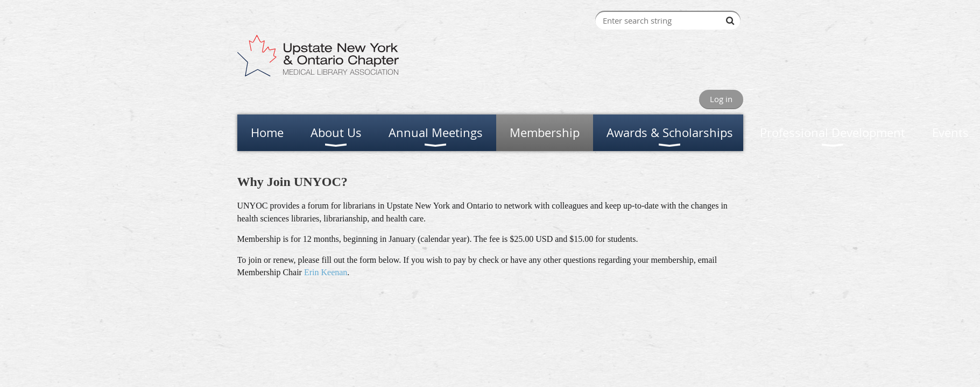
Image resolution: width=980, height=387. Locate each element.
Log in (721, 99)
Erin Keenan (326, 272)
